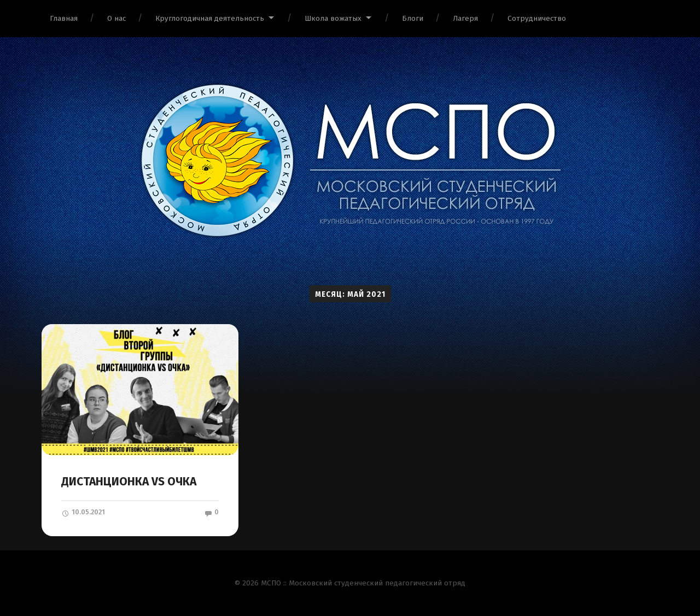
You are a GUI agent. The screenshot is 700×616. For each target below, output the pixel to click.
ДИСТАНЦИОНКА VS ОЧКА (129, 482)
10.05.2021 (83, 512)
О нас (116, 18)
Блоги (413, 18)
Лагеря (465, 18)
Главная (64, 18)
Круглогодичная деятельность (210, 18)
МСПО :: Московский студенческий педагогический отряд (363, 583)
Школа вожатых (333, 18)
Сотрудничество (537, 18)
